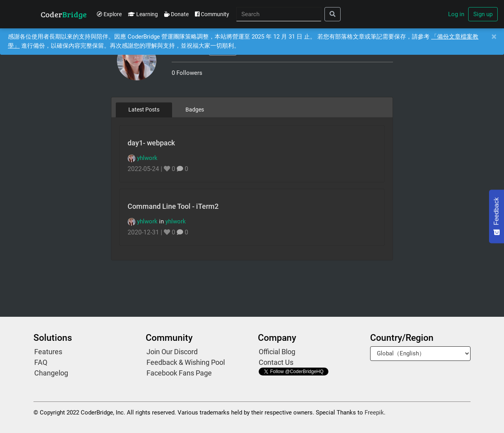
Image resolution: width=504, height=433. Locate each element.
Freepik (374, 413)
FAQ (41, 362)
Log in (456, 14)
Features (48, 352)
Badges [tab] (195, 110)
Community (212, 14)
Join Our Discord (172, 352)
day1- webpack (151, 143)
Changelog (51, 373)
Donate (176, 14)
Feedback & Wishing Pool (186, 362)
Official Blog (277, 352)
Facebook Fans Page (179, 373)
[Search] (279, 14)
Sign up (483, 14)
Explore (109, 14)
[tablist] (252, 110)
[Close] (494, 37)
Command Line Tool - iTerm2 (173, 206)
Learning (143, 14)
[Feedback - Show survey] (497, 216)
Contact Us (276, 362)
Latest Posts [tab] (144, 110)
